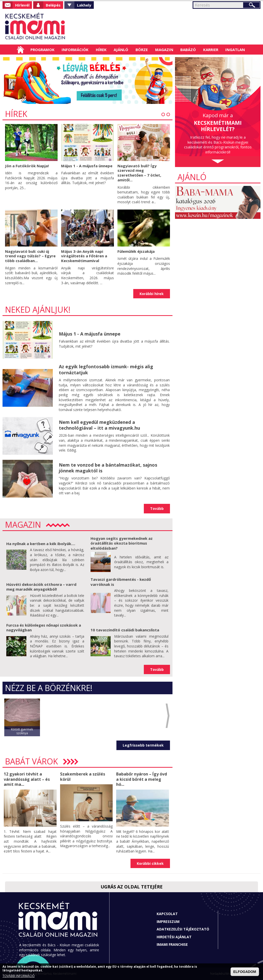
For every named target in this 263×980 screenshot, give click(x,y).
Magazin (164, 50)
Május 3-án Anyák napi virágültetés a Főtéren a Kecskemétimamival (84, 256)
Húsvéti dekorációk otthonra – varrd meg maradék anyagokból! (41, 587)
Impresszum (168, 922)
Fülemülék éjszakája (136, 251)
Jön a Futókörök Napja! (27, 166)
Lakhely (84, 5)
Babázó (188, 50)
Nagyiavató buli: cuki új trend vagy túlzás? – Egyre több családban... (30, 256)
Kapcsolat (167, 914)
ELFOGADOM (245, 972)
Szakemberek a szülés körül (83, 777)
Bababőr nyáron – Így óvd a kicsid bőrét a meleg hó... (142, 779)
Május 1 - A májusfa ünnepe (87, 166)
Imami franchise (172, 944)
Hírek (101, 50)
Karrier (211, 50)
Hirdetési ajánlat (174, 937)
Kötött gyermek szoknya (22, 731)
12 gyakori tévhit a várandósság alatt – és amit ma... (27, 779)
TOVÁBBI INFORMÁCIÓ (19, 976)
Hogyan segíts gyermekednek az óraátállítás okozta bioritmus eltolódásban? (122, 543)
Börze (142, 50)
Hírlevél (22, 5)
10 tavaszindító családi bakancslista (125, 630)
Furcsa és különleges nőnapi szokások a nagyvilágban (44, 628)
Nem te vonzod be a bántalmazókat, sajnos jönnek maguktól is (108, 468)
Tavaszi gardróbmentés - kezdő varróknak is (121, 582)
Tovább (157, 508)
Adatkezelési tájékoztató (183, 929)
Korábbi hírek (152, 294)
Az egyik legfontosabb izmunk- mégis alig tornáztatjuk (106, 369)
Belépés (53, 5)
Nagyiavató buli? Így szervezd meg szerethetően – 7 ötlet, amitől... (139, 173)
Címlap (20, 50)
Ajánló (121, 50)
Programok (42, 50)
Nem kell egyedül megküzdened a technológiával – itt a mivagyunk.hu (99, 425)
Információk (75, 50)
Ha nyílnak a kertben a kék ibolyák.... (41, 544)
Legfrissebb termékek (143, 745)
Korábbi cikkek (150, 863)
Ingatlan (235, 50)
